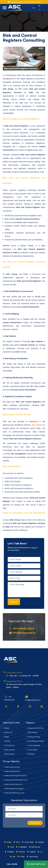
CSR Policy (32, 732)
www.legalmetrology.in (13, 788)
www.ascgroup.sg (12, 767)
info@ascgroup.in (24, 633)
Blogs (7, 737)
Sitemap (31, 754)
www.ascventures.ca (13, 784)
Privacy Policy (34, 737)
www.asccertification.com (13, 780)
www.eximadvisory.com (13, 793)
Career (7, 741)
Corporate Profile (35, 728)
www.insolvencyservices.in (13, 776)
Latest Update (34, 745)
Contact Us (10, 745)
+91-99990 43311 (33, 2)
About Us (8, 732)
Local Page (32, 750)
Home (7, 728)
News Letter (10, 750)
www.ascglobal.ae (12, 771)
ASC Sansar (10, 754)
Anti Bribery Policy (36, 741)
